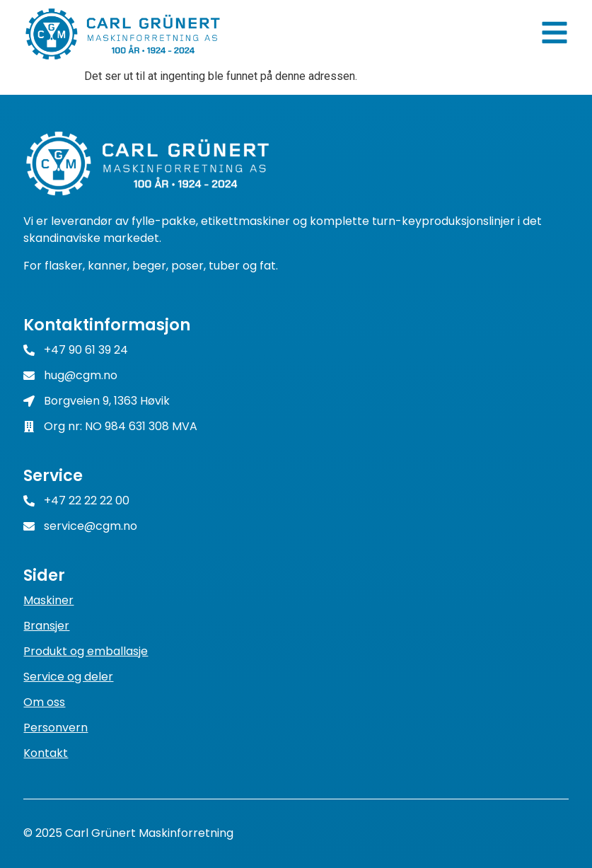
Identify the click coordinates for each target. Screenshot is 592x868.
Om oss (44, 702)
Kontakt (46, 753)
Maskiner (48, 600)
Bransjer (46, 626)
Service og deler (68, 677)
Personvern (56, 728)
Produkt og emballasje (86, 651)
